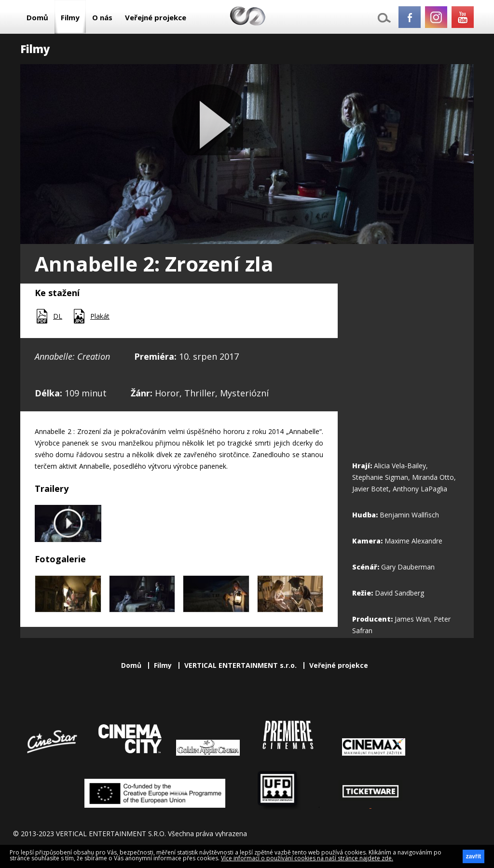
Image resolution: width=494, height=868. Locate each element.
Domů (37, 17)
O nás (102, 17)
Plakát (100, 316)
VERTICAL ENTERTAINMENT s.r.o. (240, 665)
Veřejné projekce (156, 17)
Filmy (70, 17)
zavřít (473, 856)
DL (58, 316)
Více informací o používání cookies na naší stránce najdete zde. (307, 858)
